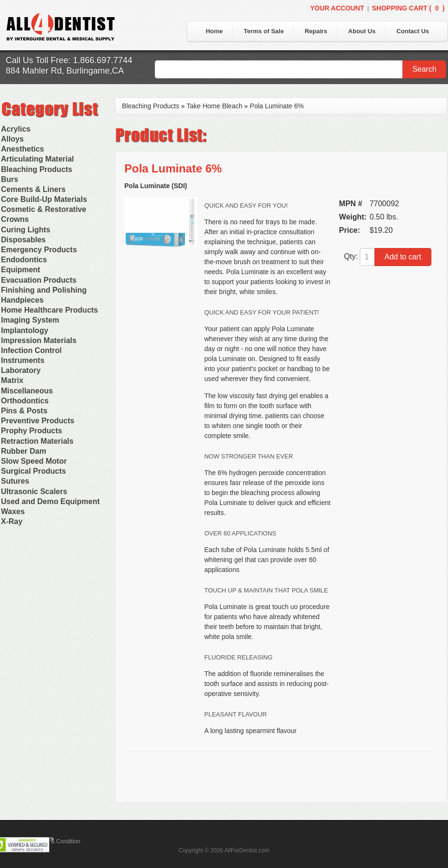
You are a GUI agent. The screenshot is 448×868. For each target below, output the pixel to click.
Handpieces (22, 300)
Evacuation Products (39, 280)
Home (214, 31)
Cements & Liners (33, 189)
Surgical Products (33, 471)
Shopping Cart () (408, 8)
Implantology (25, 330)
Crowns (15, 219)
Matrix (12, 380)
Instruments (23, 360)
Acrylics (16, 129)
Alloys (12, 139)
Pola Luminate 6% (277, 106)
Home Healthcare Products (50, 310)
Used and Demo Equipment (50, 501)
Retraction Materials (37, 441)
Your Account (337, 8)
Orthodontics (25, 401)
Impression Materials (39, 340)
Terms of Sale (264, 31)
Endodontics (24, 260)
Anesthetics (23, 149)
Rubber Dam (23, 451)
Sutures (15, 481)
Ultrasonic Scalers (34, 491)
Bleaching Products (37, 169)
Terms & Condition (57, 841)
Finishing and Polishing (44, 290)
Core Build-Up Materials (44, 199)
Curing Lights (26, 230)
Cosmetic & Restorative (44, 209)
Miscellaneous (27, 391)
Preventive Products (38, 421)
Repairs (316, 31)
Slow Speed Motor (34, 461)
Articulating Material (37, 159)
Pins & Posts (24, 411)
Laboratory (21, 370)
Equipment (21, 270)
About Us (362, 31)
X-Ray (12, 521)
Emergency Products (39, 250)
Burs (9, 179)
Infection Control (31, 350)
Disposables (23, 240)
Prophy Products (32, 431)
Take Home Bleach (215, 106)
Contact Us (413, 31)
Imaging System (30, 320)
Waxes (13, 511)
